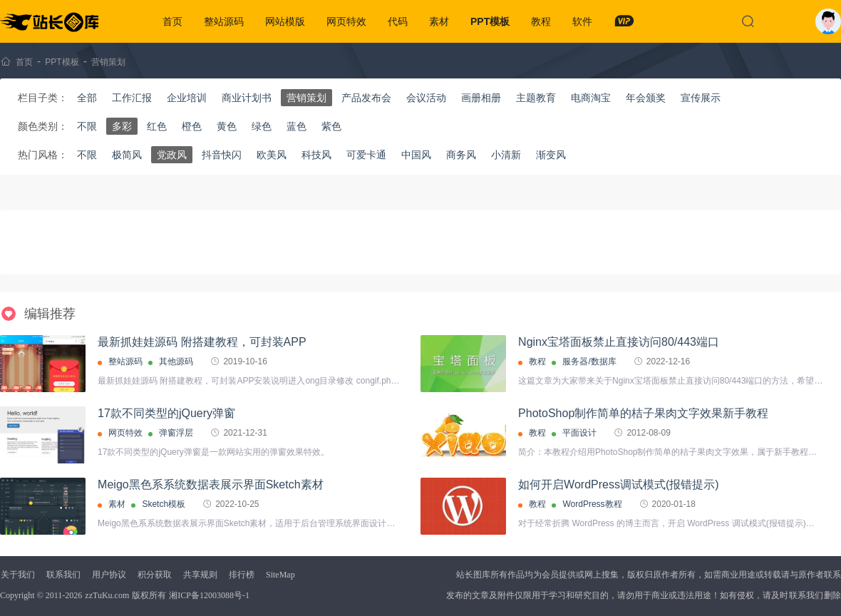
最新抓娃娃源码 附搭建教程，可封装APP (202, 342)
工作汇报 (132, 98)
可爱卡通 (366, 155)
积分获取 (155, 575)
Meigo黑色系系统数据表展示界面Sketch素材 (211, 484)
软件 (582, 21)
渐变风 (551, 155)
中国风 (416, 155)
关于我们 (18, 575)
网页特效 (346, 21)
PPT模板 (490, 21)
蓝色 (296, 126)
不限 (87, 126)
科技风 (316, 155)
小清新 (506, 155)
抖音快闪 (222, 155)
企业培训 (187, 98)
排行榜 (242, 575)
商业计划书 (247, 98)
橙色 (192, 126)
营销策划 (108, 62)
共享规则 (200, 575)
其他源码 (176, 361)
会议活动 (426, 98)
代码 (398, 21)
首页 (172, 21)
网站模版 (285, 21)
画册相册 (481, 98)
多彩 (122, 126)
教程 (541, 21)
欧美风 (272, 155)
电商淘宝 (591, 98)
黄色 (227, 126)
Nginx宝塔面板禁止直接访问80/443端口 (619, 342)
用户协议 (109, 575)
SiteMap (280, 575)
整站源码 (224, 21)
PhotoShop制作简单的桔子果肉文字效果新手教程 (643, 413)
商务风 (461, 155)
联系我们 (63, 575)
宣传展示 (701, 98)
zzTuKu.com (107, 595)
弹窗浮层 (176, 433)
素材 (439, 21)
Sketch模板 (164, 504)
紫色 (331, 126)
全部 (87, 98)
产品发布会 (366, 98)
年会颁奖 (646, 98)
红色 (157, 126)
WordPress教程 (592, 504)
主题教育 (536, 98)
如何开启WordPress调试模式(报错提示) (619, 484)
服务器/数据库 (589, 361)
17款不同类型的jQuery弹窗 (166, 413)
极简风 (127, 155)
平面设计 (579, 433)
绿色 (262, 126)
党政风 (172, 155)
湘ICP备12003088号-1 (209, 595)
